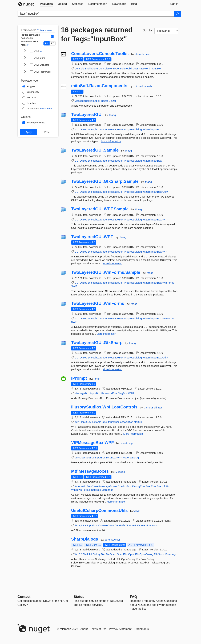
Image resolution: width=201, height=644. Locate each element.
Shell (88, 68)
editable (97, 422)
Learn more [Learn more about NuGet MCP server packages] (46, 109)
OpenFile (122, 554)
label (105, 422)
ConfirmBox (125, 486)
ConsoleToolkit (124, 68)
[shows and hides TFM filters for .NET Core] (25, 58)
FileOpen (111, 554)
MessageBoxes (108, 486)
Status (79, 597)
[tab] (46, 4)
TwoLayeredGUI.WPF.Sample (100, 209)
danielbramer (143, 54)
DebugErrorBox (141, 486)
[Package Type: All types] (29, 87)
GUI (77, 129)
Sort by (148, 30)
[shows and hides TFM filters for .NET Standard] (25, 65)
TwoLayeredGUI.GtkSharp (97, 343)
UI (91, 554)
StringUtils (80, 525)
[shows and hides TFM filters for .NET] (25, 51)
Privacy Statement (120, 629)
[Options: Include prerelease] (34, 123)
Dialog (84, 129)
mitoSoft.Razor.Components (99, 86)
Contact (24, 597)
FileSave (159, 554)
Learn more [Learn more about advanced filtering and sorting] (46, 30)
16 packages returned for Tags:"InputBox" (97, 34)
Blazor (112, 101)
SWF (74, 286)
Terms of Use (98, 629)
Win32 (78, 554)
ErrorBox (156, 486)
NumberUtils (133, 525)
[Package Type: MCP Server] (31, 109)
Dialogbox (94, 129)
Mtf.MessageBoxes (90, 471)
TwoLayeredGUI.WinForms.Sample (106, 272)
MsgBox (123, 393)
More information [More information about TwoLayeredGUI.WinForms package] (106, 334)
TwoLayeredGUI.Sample (95, 150)
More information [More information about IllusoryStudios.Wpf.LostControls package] (133, 434)
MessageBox (82, 101)
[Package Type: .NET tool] (29, 98)
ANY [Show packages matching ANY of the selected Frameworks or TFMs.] (53, 43)
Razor (104, 101)
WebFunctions (149, 525)
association (127, 422)
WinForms (168, 283)
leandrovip (126, 443)
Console (79, 68)
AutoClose (93, 486)
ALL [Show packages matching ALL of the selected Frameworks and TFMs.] (47, 43)
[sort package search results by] (166, 31)
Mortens (120, 472)
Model (104, 129)
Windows (76, 490)
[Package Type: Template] (29, 103)
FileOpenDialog (144, 554)
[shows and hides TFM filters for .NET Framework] (25, 72)
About (84, 629)
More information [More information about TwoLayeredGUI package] (111, 141)
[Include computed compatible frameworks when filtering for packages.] (52, 36)
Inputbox (95, 101)
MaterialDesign (132, 457)
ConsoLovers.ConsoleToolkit (100, 54)
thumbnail (114, 422)
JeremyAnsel (112, 540)
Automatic (80, 486)
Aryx (137, 511)
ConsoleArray (106, 525)
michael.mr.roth (143, 86)
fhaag (113, 115)
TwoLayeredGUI (87, 115)
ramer (97, 379)
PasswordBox (109, 393)
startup (138, 422)
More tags (107, 490)
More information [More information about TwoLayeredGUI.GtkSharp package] (113, 369)
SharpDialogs (85, 539)
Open (131, 554)
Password (144, 68)
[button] (39, 30)
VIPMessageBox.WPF (92, 443)
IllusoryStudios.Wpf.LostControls (104, 407)
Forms (86, 490)
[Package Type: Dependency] (31, 92)
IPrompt (79, 378)
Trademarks (141, 629)
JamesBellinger (153, 407)
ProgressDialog (133, 129)
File (103, 554)
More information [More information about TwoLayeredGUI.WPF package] (113, 263)
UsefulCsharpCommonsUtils (99, 511)
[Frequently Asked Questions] (133, 597)
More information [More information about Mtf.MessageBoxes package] (117, 502)
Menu (95, 68)
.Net (135, 68)
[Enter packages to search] (96, 14)
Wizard (147, 129)
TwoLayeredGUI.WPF (92, 237)
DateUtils (120, 525)
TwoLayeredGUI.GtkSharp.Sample (105, 181)
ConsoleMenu (107, 68)
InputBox (156, 68)
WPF (165, 219)
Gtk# (165, 192)
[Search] (177, 14)
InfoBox (166, 486)
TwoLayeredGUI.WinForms (98, 303)
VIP (77, 457)
